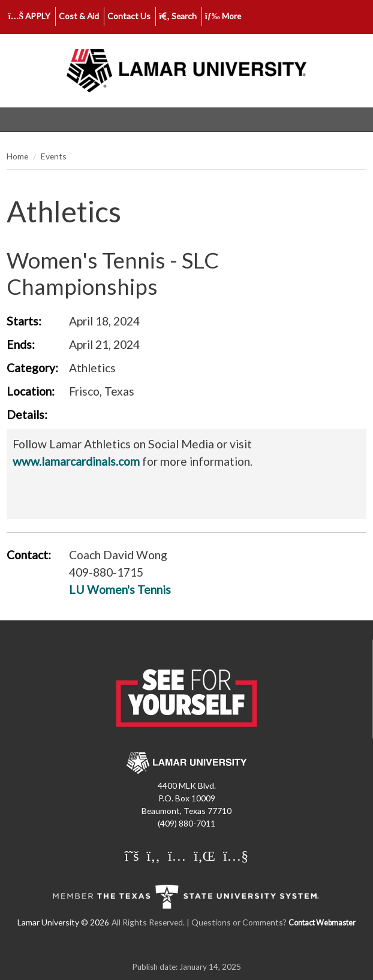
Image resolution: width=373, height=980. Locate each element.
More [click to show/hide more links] (223, 16)
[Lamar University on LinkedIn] (206, 855)
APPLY (30, 16)
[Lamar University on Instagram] (178, 855)
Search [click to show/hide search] (178, 16)
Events (54, 156)
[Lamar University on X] (133, 855)
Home (17, 156)
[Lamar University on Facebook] (155, 855)
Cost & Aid (79, 16)
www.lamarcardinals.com (76, 461)
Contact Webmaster (322, 923)
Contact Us (129, 16)
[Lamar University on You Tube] (236, 855)
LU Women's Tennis (120, 589)
